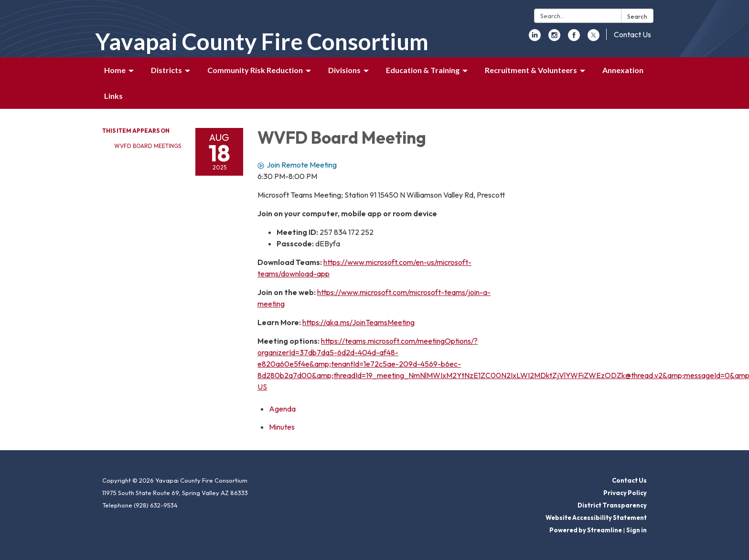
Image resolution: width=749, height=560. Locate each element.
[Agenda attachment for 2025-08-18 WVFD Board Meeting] (282, 409)
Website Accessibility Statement (596, 518)
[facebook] (574, 38)
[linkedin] (535, 38)
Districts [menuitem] (166, 70)
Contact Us (632, 34)
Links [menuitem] (113, 96)
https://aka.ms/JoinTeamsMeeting (358, 322)
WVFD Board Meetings (148, 146)
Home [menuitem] (115, 70)
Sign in (637, 530)
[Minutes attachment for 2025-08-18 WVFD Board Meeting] (282, 427)
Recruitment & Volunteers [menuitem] (531, 70)
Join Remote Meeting (297, 165)
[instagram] (554, 38)
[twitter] (594, 38)
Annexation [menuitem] (623, 70)
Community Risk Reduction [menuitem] (255, 70)
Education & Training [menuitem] (423, 70)
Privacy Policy (625, 493)
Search (637, 16)
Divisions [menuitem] (344, 70)
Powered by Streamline (586, 530)
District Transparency (612, 505)
